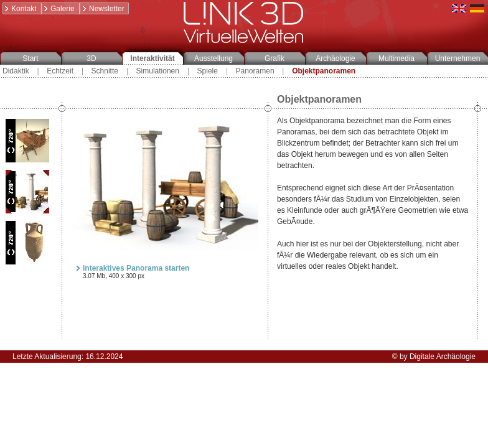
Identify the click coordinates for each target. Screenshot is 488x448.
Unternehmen (458, 58)
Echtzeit (60, 71)
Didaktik (16, 71)
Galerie (59, 9)
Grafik (274, 58)
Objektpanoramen (324, 71)
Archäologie (335, 58)
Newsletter (103, 9)
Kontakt (20, 9)
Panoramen (255, 71)
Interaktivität (152, 58)
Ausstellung (213, 58)
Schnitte (105, 71)
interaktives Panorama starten (132, 268)
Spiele (208, 71)
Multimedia (396, 58)
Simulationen (158, 71)
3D (91, 58)
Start (30, 58)
